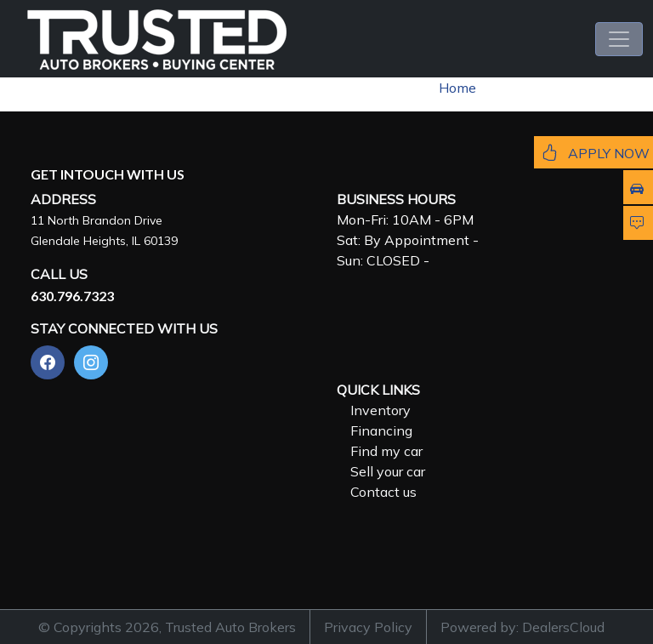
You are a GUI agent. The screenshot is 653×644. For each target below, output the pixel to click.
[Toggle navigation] (619, 39)
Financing (381, 430)
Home (457, 88)
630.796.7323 (72, 296)
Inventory (380, 410)
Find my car (386, 451)
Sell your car (388, 471)
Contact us (383, 492)
